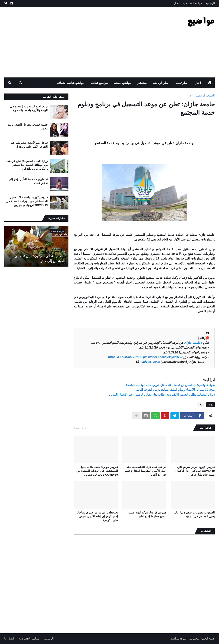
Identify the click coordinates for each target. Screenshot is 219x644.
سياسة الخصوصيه (192, 3)
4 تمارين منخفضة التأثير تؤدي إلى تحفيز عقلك (28, 181)
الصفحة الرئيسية (205, 96)
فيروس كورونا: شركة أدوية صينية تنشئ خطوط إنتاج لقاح (147, 514)
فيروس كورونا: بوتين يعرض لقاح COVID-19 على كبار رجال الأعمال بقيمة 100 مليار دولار (195, 471)
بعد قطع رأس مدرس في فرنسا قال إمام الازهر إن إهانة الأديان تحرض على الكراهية (97, 516)
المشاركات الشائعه (54, 97)
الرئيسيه (210, 3)
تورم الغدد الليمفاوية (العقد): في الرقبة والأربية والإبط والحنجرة (29, 108)
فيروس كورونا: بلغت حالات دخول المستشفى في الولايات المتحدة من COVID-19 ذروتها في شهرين (97, 471)
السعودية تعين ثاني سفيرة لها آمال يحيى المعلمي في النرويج (195, 514)
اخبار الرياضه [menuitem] (161, 83)
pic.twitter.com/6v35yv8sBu (163, 357)
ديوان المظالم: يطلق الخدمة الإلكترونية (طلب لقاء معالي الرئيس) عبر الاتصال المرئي (162, 395)
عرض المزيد (80, 428)
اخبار (190, 96)
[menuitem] (209, 83)
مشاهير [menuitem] (142, 83)
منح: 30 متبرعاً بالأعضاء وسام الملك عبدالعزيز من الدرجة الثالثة (175, 390)
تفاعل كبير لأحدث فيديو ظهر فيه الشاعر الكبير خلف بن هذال (29, 145)
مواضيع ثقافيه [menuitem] (99, 83)
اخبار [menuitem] (198, 83)
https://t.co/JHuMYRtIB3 (125, 357)
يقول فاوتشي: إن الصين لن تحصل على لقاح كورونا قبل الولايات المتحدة (170, 385)
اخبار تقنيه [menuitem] (182, 83)
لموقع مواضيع (179, 639)
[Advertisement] (82, 42)
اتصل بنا (175, 3)
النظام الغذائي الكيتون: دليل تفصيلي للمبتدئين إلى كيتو (40, 258)
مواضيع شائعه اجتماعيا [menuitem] (71, 83)
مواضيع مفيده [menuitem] (123, 83)
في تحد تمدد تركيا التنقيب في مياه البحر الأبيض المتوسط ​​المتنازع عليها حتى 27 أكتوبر (145, 471)
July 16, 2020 (151, 362)
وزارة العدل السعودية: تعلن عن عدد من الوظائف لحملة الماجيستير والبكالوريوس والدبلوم (27, 165)
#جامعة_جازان (193, 343)
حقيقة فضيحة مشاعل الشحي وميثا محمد (28, 127)
